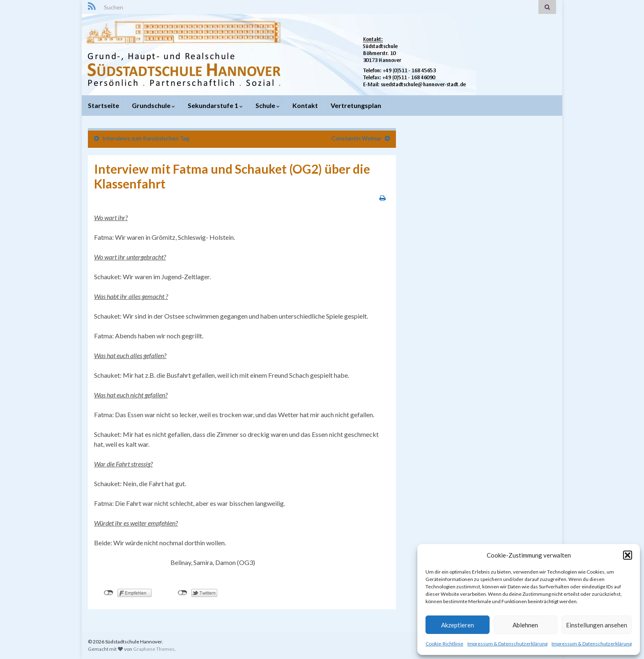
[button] (628, 555)
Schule (268, 105)
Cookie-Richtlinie (444, 644)
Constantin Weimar (356, 138)
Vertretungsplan (356, 105)
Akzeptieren (458, 625)
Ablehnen (525, 625)
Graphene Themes (154, 649)
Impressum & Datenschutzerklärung (507, 644)
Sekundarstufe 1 (215, 105)
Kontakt (305, 105)
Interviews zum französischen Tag (146, 138)
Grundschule (153, 105)
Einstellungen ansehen (597, 625)
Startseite (103, 105)
